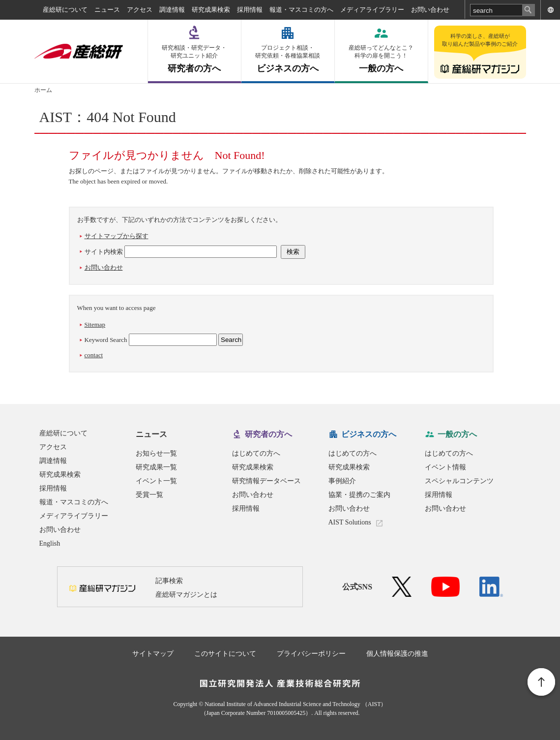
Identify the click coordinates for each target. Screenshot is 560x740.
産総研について (65, 10)
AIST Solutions (350, 522)
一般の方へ (381, 59)
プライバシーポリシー (311, 654)
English (50, 543)
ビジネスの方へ (288, 59)
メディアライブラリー (372, 10)
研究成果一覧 (156, 467)
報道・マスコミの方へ (301, 10)
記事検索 (169, 581)
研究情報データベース (266, 481)
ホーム (43, 90)
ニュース (107, 10)
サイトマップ (153, 654)
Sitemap (95, 324)
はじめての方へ (256, 453)
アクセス (140, 10)
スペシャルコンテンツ (459, 481)
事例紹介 (342, 481)
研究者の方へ (194, 59)
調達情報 (172, 10)
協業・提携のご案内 (359, 495)
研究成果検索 (211, 10)
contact (94, 355)
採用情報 (250, 10)
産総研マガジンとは (186, 595)
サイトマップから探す (117, 236)
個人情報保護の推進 (397, 654)
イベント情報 (445, 467)
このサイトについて (225, 654)
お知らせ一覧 (156, 453)
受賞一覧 (149, 495)
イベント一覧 (156, 481)
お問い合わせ (430, 10)
